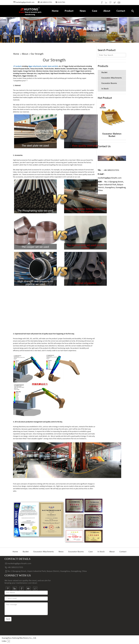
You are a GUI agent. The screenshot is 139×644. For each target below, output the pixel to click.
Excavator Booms (76, 552)
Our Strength (37, 54)
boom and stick (53, 66)
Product (69, 11)
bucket (45, 66)
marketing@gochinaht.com (110, 176)
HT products (17, 66)
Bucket (26, 552)
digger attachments (35, 66)
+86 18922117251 (108, 170)
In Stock (101, 552)
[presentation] (23, 628)
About (107, 11)
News (83, 11)
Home (55, 11)
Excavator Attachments (44, 552)
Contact (121, 11)
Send (8, 619)
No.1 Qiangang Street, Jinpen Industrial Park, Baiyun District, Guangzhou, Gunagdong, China (112, 186)
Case (95, 11)
